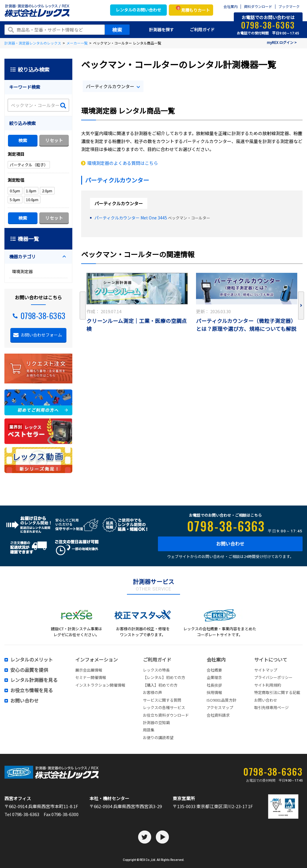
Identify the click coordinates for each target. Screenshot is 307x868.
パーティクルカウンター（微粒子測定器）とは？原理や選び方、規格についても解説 (246, 325)
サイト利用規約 (268, 685)
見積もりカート (193, 9)
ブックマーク (289, 7)
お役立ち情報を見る (32, 690)
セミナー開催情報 (91, 677)
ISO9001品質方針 (222, 700)
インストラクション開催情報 (100, 685)
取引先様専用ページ (271, 707)
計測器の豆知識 (156, 722)
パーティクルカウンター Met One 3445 (131, 218)
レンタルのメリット (32, 660)
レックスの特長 (156, 670)
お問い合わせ (230, 544)
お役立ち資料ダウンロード (166, 715)
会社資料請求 (218, 715)
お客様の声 (152, 692)
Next (301, 306)
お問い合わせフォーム (41, 335)
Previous (83, 306)
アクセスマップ (220, 707)
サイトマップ (266, 670)
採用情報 (214, 692)
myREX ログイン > (282, 42)
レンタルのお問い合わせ (138, 10)
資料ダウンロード (258, 7)
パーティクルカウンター (110, 86)
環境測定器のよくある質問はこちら (123, 163)
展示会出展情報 (89, 670)
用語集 (149, 730)
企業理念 (214, 677)
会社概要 (214, 670)
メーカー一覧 (77, 43)
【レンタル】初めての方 (164, 677)
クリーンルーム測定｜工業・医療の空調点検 (137, 325)
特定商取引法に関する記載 (277, 692)
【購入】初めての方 (160, 685)
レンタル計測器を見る (34, 680)
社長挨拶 (214, 685)
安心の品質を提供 (29, 670)
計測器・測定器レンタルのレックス (33, 43)
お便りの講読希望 (158, 737)
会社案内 (231, 7)
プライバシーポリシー (273, 677)
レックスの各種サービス (164, 707)
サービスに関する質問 (162, 700)
